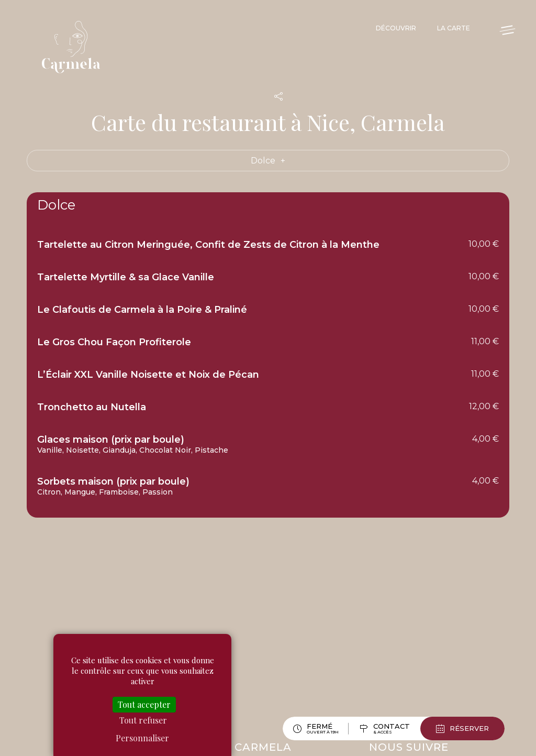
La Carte (454, 28)
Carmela (73, 47)
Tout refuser (143, 720)
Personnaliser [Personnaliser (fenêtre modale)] (142, 738)
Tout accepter (144, 704)
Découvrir (396, 28)
